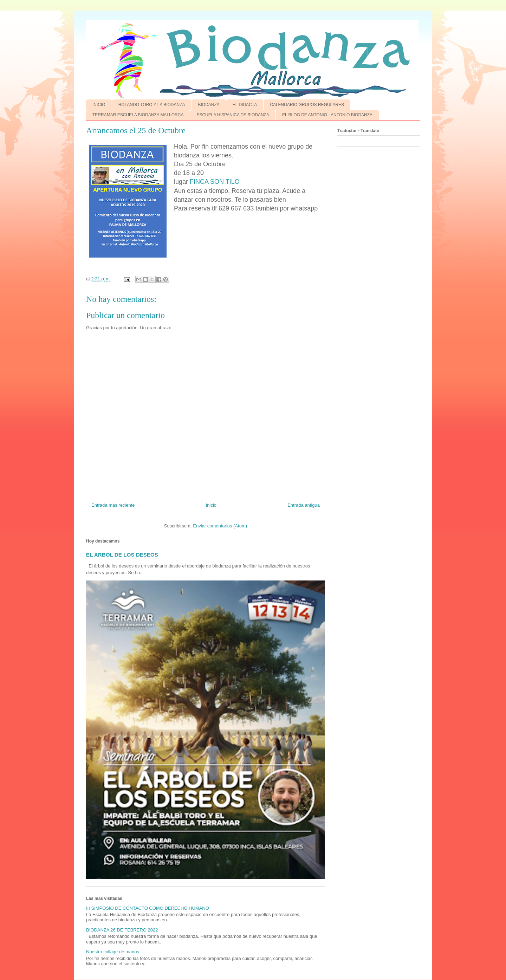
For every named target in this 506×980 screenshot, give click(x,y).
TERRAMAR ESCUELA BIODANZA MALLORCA (138, 115)
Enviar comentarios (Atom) (220, 526)
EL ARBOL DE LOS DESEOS (122, 555)
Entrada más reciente (113, 505)
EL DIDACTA (245, 105)
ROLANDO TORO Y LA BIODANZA (152, 105)
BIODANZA (209, 105)
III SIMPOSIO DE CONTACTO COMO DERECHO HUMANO (148, 908)
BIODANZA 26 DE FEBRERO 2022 (122, 930)
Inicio (211, 505)
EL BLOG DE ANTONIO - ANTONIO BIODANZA (327, 115)
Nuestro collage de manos (113, 952)
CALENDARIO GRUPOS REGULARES (307, 105)
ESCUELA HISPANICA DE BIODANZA (233, 115)
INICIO (99, 105)
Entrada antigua (304, 505)
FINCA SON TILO (215, 182)
